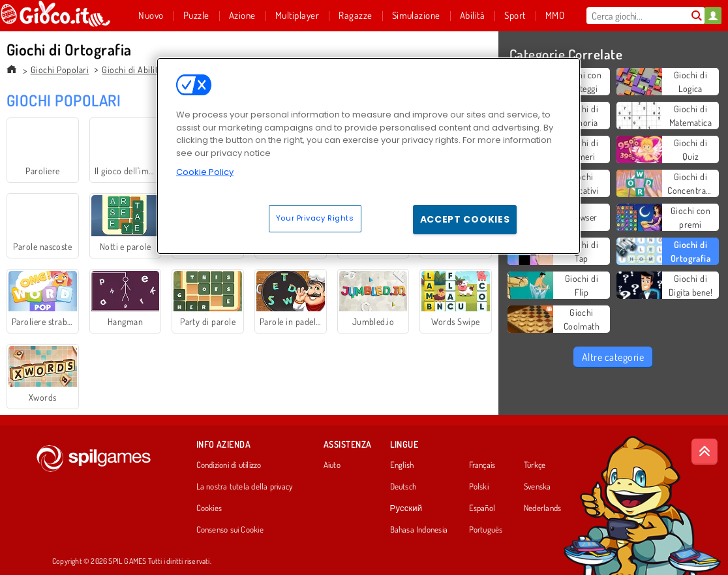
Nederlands (542, 508)
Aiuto (332, 465)
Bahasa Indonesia (419, 530)
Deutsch (403, 487)
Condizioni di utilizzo (229, 465)
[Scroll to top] (705, 452)
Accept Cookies (465, 219)
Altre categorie (613, 357)
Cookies (209, 508)
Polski (479, 487)
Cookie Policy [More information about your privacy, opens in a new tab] (205, 172)
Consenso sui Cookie (230, 530)
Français (482, 465)
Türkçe (535, 465)
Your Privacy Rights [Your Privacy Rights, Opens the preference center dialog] (315, 218)
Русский (406, 508)
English (402, 465)
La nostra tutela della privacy (245, 487)
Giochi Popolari (60, 70)
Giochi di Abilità (132, 70)
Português (486, 530)
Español (482, 508)
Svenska (538, 487)
